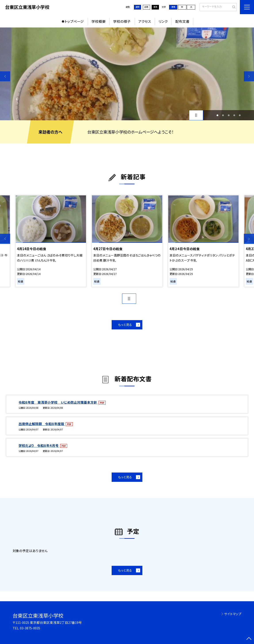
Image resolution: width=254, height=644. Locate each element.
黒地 (155, 7)
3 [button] (229, 115)
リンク (163, 21)
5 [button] (240, 115)
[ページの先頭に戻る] (249, 639)
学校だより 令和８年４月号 (39, 445)
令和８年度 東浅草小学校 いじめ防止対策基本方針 (58, 402)
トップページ (74, 21)
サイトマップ (233, 614)
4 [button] (234, 115)
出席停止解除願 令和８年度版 (42, 424)
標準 (173, 7)
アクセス (145, 21)
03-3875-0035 (30, 628)
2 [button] (223, 115)
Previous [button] (5, 76)
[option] (127, 74)
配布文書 (182, 21)
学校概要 (99, 21)
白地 (146, 7)
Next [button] (249, 76)
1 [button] (217, 115)
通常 (138, 7)
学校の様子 (122, 21)
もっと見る (125, 325)
